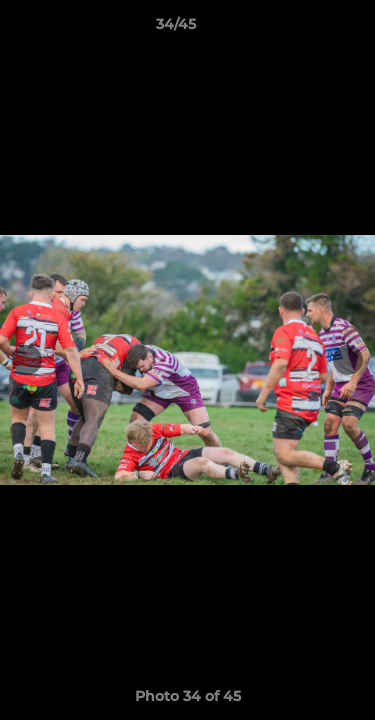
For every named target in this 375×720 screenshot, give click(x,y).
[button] (303, 29)
